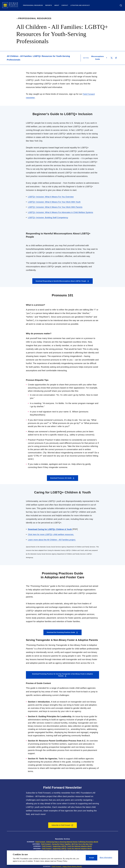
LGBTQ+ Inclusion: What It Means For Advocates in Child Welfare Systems (62, 212)
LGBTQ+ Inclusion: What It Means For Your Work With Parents (57, 207)
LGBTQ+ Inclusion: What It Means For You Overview (52, 197)
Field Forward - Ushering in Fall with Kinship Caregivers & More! (67, 850)
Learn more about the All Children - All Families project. (53, 539)
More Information (106, 858)
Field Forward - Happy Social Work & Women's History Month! (67, 864)
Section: (86, 58)
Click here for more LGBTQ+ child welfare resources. (52, 534)
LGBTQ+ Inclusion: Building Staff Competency (49, 217)
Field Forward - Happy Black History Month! (67, 866)
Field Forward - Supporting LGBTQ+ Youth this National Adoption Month (67, 846)
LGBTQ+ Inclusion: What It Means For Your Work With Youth (56, 202)
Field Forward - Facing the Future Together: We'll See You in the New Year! (67, 844)
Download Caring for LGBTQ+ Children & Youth (51, 529)
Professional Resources (34, 18)
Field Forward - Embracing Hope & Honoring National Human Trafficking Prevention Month (67, 841)
